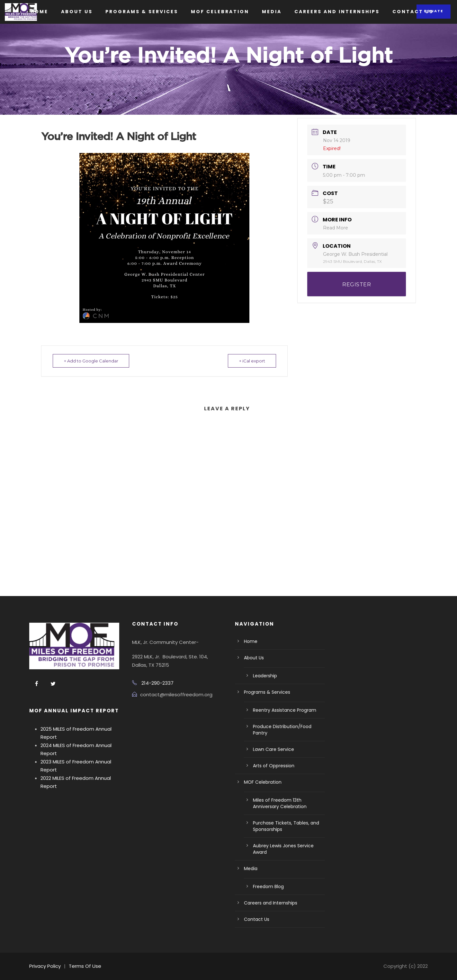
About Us (77, 12)
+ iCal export (252, 361)
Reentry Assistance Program (285, 710)
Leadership (265, 676)
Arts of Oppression (274, 766)
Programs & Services (142, 12)
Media (272, 12)
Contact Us (413, 12)
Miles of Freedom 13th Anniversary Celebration (280, 803)
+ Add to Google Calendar (91, 361)
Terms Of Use (85, 966)
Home (39, 12)
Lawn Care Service (273, 749)
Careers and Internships (337, 12)
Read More (336, 228)
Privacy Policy (45, 966)
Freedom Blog (268, 886)
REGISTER (357, 285)
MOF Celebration (220, 12)
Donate (434, 11)
